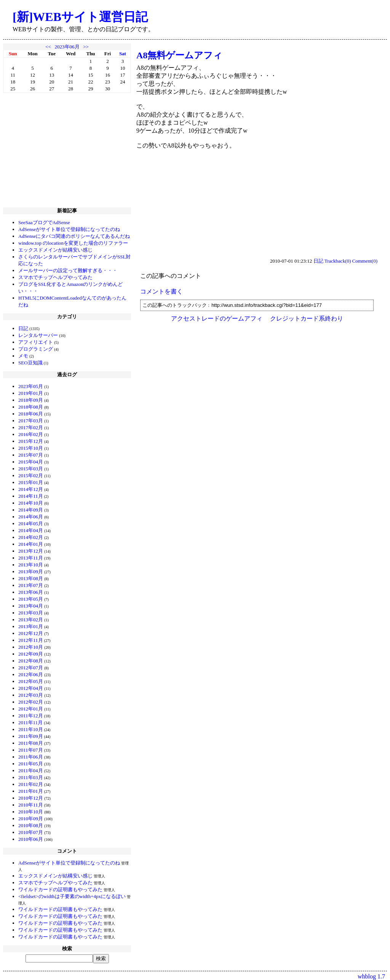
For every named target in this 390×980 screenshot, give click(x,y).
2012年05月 (31, 681)
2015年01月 (31, 482)
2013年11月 (31, 558)
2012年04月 (31, 688)
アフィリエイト (36, 342)
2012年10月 (31, 647)
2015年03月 (31, 469)
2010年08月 (31, 825)
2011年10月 (31, 729)
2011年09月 (31, 736)
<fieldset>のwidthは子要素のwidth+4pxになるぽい (72, 896)
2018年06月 (31, 414)
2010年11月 (31, 805)
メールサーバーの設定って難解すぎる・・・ (68, 270)
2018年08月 (31, 407)
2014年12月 (31, 489)
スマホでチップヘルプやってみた (55, 277)
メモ (23, 356)
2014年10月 (31, 503)
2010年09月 (31, 819)
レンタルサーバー (38, 335)
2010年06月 (31, 839)
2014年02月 (31, 537)
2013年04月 (31, 606)
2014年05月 (31, 524)
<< (48, 47)
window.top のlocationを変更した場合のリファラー (73, 243)
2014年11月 (31, 496)
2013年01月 (31, 626)
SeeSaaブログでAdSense (44, 222)
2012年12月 (31, 633)
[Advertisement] (67, 150)
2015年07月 (31, 455)
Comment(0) (365, 261)
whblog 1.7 (371, 976)
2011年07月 (31, 750)
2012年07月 (31, 668)
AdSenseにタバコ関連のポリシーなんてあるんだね (74, 236)
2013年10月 (31, 565)
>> (86, 47)
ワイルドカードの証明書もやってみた (60, 889)
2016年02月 (31, 434)
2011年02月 (31, 784)
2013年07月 (31, 585)
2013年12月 (31, 551)
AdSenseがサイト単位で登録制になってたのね (69, 229)
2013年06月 (31, 592)
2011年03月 (31, 777)
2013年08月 (31, 578)
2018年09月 (31, 400)
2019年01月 (31, 393)
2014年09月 (31, 510)
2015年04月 (31, 462)
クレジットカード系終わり (307, 318)
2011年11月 (30, 723)
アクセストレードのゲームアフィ (217, 318)
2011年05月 (31, 764)
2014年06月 (31, 517)
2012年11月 (31, 640)
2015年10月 (31, 448)
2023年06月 (67, 47)
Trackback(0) (338, 261)
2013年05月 (31, 599)
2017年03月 (31, 421)
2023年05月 (31, 386)
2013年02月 (31, 620)
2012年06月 (31, 674)
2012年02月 (31, 702)
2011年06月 (31, 757)
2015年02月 (31, 476)
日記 (23, 328)
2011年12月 (31, 716)
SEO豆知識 (30, 363)
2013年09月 (31, 572)
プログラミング (36, 349)
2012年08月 (31, 661)
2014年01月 (31, 544)
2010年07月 (31, 832)
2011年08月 (31, 743)
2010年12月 (31, 798)
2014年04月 (31, 530)
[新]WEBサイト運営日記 (80, 17)
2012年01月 (31, 709)
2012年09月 (31, 654)
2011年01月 (31, 791)
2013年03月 (31, 613)
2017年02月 (31, 427)
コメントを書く (161, 291)
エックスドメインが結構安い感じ (55, 250)
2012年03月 (31, 695)
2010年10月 (31, 812)
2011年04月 (31, 771)
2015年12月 (31, 441)
